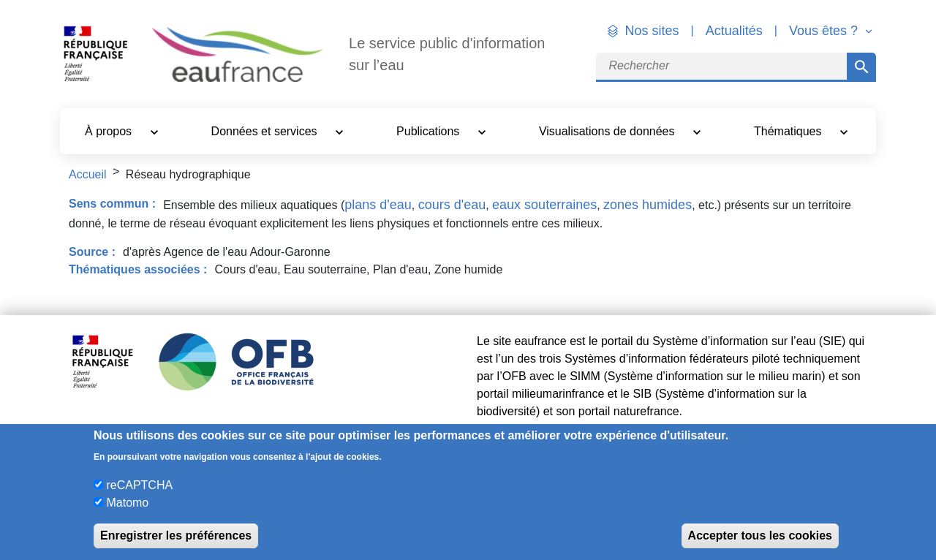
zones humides (648, 205)
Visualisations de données (608, 131)
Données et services (266, 131)
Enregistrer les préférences (176, 536)
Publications (430, 131)
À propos (110, 131)
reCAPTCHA (139, 485)
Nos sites (652, 31)
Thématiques (789, 131)
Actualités (734, 31)
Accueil (88, 174)
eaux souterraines (544, 205)
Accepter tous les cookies (760, 536)
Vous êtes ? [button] (825, 31)
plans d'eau (378, 205)
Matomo (127, 503)
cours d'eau (452, 205)
